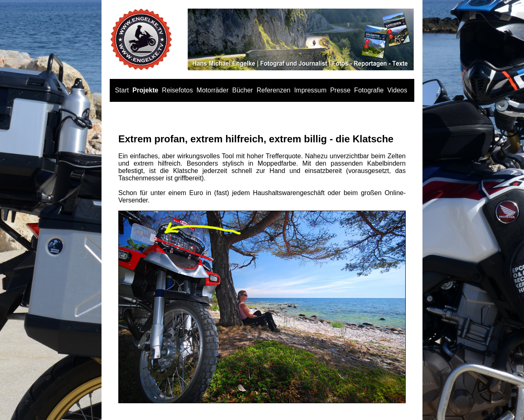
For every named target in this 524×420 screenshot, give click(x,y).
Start (122, 90)
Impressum (310, 90)
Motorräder (212, 90)
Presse (340, 90)
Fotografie (369, 90)
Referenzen (274, 90)
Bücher (243, 90)
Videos (397, 90)
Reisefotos (178, 90)
